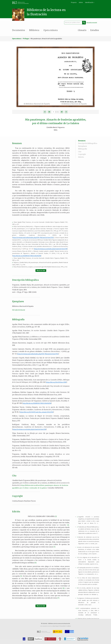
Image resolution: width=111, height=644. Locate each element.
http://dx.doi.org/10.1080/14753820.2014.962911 (27, 256)
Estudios (95, 30)
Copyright (82, 154)
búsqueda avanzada (92, 22)
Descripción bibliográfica (88, 143)
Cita (80, 152)
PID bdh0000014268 (19, 310)
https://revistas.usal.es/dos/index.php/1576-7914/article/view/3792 (33, 238)
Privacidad (62, 626)
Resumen (82, 141)
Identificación (89, 2)
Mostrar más (41, 271)
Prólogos (26, 39)
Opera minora (51, 30)
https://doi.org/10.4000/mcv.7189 (56, 382)
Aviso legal (55, 626)
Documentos (19, 30)
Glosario (82, 30)
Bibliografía (83, 149)
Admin (81, 2)
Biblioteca (34, 30)
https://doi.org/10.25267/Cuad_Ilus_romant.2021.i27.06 (37, 412)
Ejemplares (83, 146)
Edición (81, 157)
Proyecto (74, 2)
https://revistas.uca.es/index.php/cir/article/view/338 (51, 249)
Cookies (69, 626)
